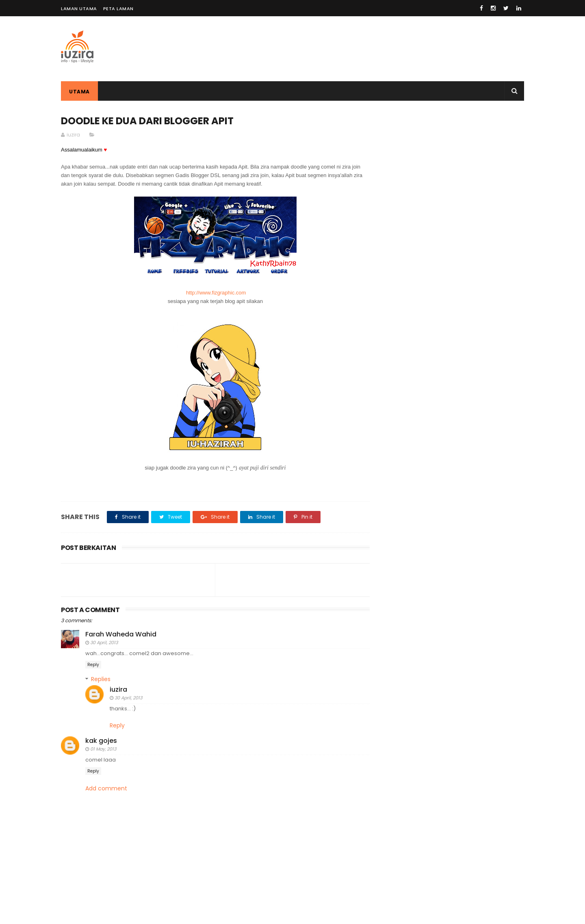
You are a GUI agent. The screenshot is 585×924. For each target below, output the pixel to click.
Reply (93, 665)
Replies (101, 679)
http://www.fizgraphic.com (216, 293)
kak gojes (101, 741)
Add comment (106, 789)
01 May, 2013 (103, 749)
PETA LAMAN (118, 9)
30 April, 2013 (104, 643)
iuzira (118, 689)
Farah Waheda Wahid (121, 634)
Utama (79, 92)
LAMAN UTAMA (79, 9)
